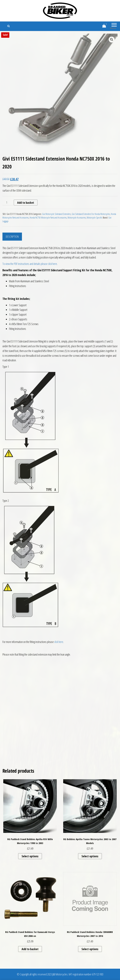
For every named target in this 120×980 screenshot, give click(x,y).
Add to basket (26, 203)
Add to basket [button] (30, 949)
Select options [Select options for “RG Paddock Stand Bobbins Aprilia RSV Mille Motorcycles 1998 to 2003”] (30, 856)
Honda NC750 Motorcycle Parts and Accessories (48, 218)
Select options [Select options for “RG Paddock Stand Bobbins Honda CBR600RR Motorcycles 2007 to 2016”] (90, 949)
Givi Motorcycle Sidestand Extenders (56, 214)
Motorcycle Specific (95, 218)
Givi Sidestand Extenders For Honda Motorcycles (91, 214)
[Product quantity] (8, 203)
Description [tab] (12, 237)
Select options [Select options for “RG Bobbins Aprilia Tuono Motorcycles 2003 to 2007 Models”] (90, 856)
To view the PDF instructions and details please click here (30, 264)
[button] (112, 40)
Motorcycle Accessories (77, 218)
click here (59, 642)
